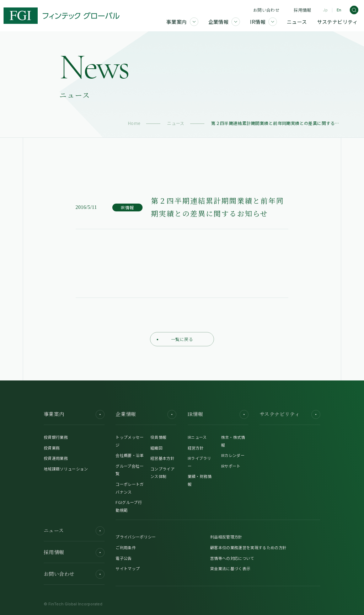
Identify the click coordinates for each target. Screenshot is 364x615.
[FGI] (61, 16)
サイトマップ (128, 568)
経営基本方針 (162, 458)
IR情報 (218, 414)
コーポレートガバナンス (130, 488)
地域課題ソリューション (66, 469)
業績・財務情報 (200, 480)
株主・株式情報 (233, 441)
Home (134, 123)
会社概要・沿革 (130, 455)
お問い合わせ (266, 10)
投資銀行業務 (56, 437)
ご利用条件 (126, 547)
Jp (325, 10)
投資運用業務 (56, 458)
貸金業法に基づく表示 (230, 568)
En (339, 10)
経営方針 (196, 448)
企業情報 (146, 414)
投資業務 (52, 448)
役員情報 (158, 437)
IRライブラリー (199, 462)
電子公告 (124, 558)
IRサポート (231, 466)
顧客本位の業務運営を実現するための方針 (248, 547)
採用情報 (302, 10)
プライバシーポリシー (136, 537)
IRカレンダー (233, 455)
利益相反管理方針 (226, 537)
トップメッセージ (130, 441)
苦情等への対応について (232, 558)
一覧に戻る (175, 339)
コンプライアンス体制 (162, 473)
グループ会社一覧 (129, 470)
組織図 (156, 448)
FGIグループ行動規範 (129, 506)
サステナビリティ (290, 414)
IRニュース (197, 437)
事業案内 (74, 414)
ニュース (176, 123)
